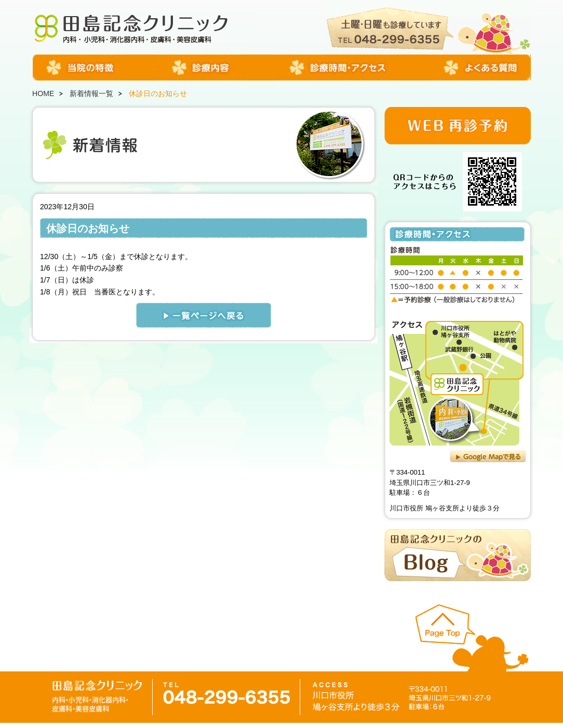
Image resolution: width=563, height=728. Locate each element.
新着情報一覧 (91, 93)
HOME (43, 93)
